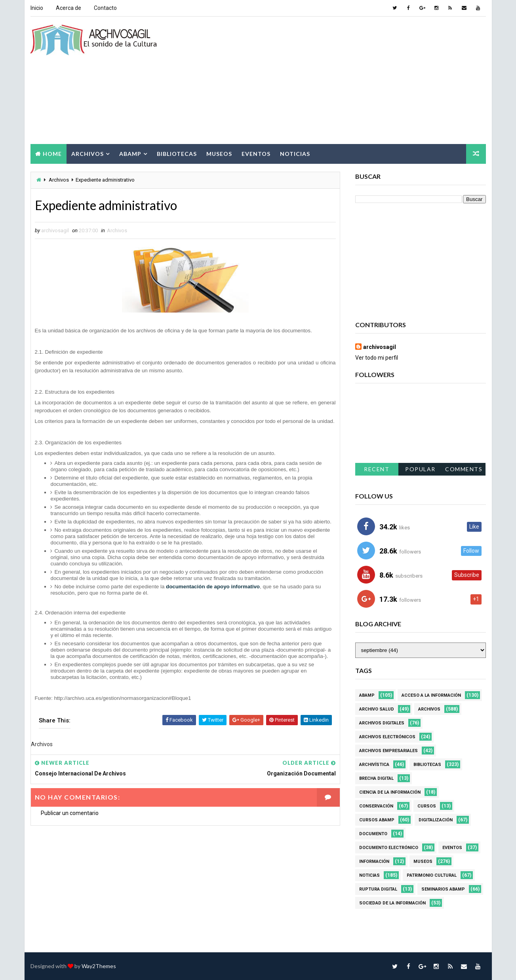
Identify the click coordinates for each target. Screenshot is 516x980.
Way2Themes (99, 966)
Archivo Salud (377, 709)
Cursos (427, 806)
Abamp (130, 154)
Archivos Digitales (382, 723)
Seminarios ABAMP (443, 889)
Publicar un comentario (70, 813)
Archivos (88, 154)
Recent (377, 469)
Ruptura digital (378, 889)
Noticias (295, 154)
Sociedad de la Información (392, 903)
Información (374, 862)
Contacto (105, 8)
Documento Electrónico (389, 848)
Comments (464, 469)
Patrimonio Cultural (432, 875)
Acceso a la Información (431, 695)
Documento (373, 834)
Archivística (374, 765)
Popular (420, 469)
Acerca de (69, 8)
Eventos (256, 154)
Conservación (376, 806)
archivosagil (380, 347)
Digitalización (436, 820)
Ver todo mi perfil (377, 358)
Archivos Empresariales (388, 751)
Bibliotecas (177, 154)
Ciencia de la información (390, 792)
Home (52, 154)
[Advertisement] (341, 81)
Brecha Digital (376, 778)
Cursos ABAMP (377, 820)
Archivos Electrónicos (387, 737)
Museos (219, 154)
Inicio (37, 8)
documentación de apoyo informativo (213, 587)
